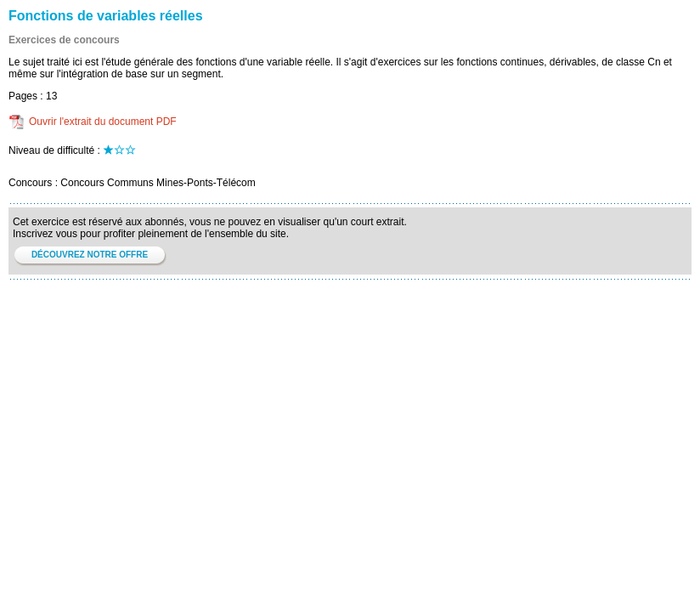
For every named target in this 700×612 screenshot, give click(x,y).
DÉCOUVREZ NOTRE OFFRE (90, 255)
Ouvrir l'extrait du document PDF (103, 122)
